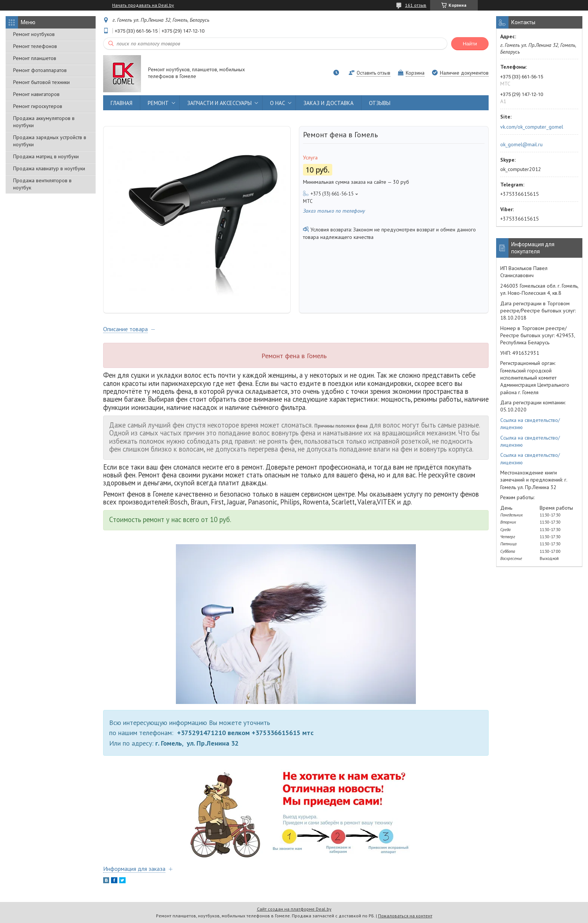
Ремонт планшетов (35, 58)
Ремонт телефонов (35, 46)
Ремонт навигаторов (36, 94)
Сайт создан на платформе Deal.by (294, 909)
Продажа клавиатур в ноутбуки (49, 168)
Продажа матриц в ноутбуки (46, 156)
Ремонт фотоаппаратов (40, 70)
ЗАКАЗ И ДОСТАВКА (328, 103)
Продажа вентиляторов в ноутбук (42, 184)
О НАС (277, 103)
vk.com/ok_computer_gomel (532, 127)
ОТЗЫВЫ (380, 103)
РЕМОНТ (158, 103)
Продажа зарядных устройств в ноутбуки (50, 141)
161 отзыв (416, 5)
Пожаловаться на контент (405, 916)
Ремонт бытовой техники (41, 82)
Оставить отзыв (373, 73)
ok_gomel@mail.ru (521, 144)
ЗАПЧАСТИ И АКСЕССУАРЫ (219, 103)
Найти (470, 44)
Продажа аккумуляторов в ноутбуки (44, 122)
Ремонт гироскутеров (38, 106)
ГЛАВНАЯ (121, 103)
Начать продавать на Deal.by (143, 5)
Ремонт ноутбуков (34, 34)
